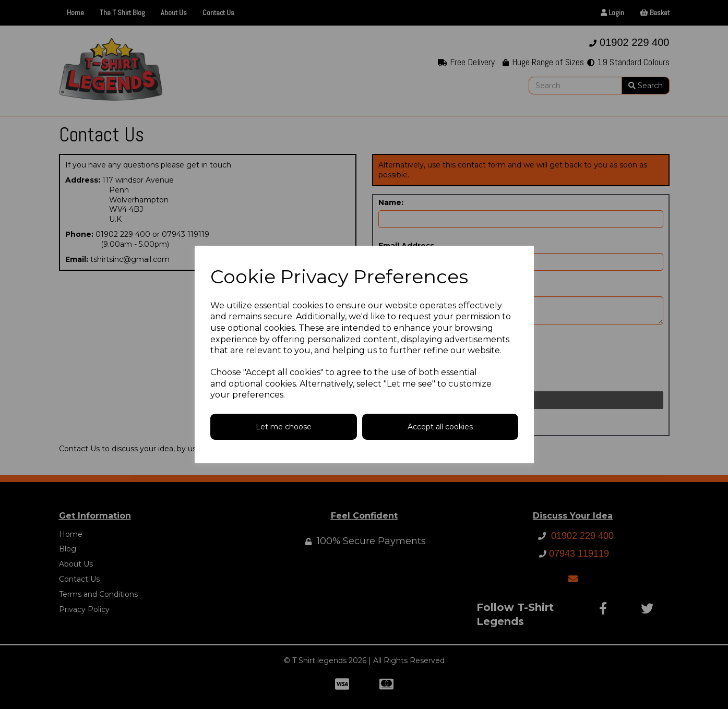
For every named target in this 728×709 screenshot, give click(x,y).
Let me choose (284, 427)
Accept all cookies (440, 427)
